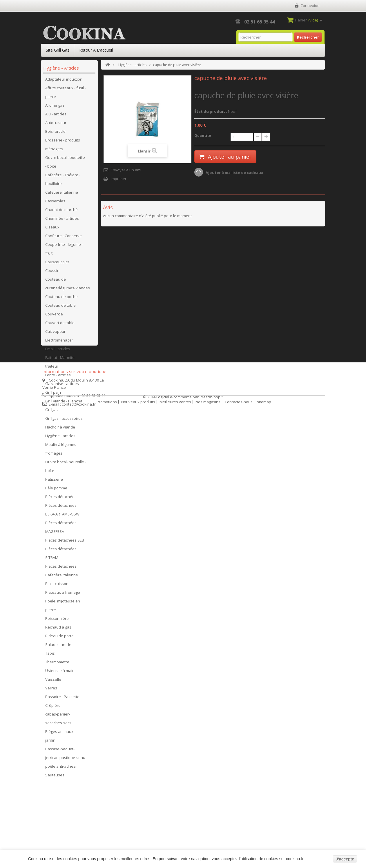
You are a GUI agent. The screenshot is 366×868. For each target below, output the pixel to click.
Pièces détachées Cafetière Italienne (62, 572)
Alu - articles (56, 116)
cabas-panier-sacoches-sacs (58, 720)
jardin (50, 742)
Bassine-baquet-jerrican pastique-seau (65, 755)
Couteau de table (60, 307)
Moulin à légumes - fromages (62, 451)
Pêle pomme (56, 490)
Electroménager (59, 342)
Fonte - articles (58, 377)
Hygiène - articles (60, 437)
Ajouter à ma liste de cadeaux (234, 172)
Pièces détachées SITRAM (61, 555)
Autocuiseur (56, 124)
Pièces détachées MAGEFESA (61, 529)
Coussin (52, 272)
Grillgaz (52, 411)
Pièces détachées (61, 498)
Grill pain (53, 394)
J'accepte (345, 859)
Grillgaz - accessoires (64, 420)
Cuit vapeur (55, 333)
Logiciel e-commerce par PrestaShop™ (190, 848)
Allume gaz (55, 107)
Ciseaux (52, 229)
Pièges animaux (59, 733)
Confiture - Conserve (64, 237)
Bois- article (55, 133)
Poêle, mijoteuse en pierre (63, 607)
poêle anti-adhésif (61, 768)
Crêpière (53, 707)
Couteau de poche (61, 298)
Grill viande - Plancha (64, 403)
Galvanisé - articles (62, 385)
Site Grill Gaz (58, 50)
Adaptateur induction (64, 81)
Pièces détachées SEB (65, 542)
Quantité (203, 136)
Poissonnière (57, 620)
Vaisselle (53, 681)
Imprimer (119, 179)
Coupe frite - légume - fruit (64, 250)
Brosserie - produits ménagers (63, 146)
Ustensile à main (60, 672)
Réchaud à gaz (58, 629)
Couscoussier (57, 264)
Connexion (310, 6)
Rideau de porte (59, 638)
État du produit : (211, 111)
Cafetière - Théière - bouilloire (63, 181)
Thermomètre (57, 664)
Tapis (50, 655)
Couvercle (54, 316)
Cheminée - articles (62, 220)
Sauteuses (55, 777)
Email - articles (58, 351)
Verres (51, 690)
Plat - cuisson (57, 585)
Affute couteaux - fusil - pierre (66, 94)
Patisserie (54, 481)
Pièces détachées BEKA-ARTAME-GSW (62, 511)
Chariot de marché (61, 211)
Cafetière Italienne (62, 194)
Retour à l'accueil (96, 50)
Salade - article (58, 646)
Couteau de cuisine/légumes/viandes (68, 285)
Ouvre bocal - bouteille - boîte (65, 164)
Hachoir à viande (60, 429)
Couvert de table (60, 324)
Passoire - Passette (62, 698)
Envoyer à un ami (126, 170)
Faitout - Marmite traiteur (60, 364)
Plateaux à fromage (63, 594)
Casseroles (55, 203)
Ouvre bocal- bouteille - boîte (66, 468)
